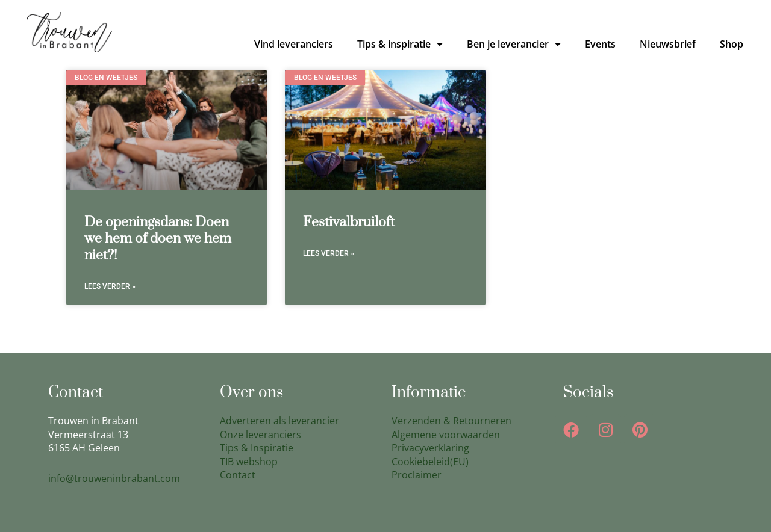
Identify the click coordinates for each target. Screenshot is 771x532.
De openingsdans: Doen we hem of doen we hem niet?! (158, 239)
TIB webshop (249, 462)
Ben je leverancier (514, 44)
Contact (238, 475)
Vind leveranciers (294, 44)
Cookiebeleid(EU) (430, 462)
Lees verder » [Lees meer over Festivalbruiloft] (329, 253)
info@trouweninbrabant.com (114, 478)
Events (600, 44)
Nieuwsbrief (668, 44)
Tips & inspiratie (400, 44)
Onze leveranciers (261, 435)
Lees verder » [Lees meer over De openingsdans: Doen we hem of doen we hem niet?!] (110, 286)
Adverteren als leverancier (279, 421)
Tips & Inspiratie (257, 448)
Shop (732, 44)
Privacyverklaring (430, 448)
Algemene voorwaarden (446, 435)
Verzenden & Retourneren (451, 421)
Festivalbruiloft (349, 222)
